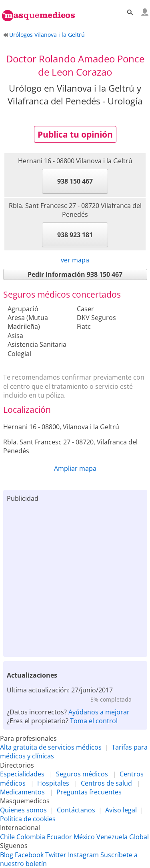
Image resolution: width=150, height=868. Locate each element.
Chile (7, 837)
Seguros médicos (82, 774)
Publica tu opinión (75, 134)
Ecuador (59, 837)
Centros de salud (106, 783)
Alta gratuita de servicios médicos (51, 747)
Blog (7, 855)
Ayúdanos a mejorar (99, 712)
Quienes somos (23, 810)
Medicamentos (22, 792)
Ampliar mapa (75, 468)
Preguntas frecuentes (89, 792)
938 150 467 (75, 181)
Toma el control (94, 721)
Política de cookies (28, 819)
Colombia (31, 837)
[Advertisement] (75, 578)
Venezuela (112, 837)
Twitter (56, 855)
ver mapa (75, 260)
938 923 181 (75, 235)
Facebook (29, 855)
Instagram (83, 855)
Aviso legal (121, 810)
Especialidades (22, 774)
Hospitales (53, 783)
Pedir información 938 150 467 (75, 274)
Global (139, 837)
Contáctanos (76, 810)
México (84, 837)
